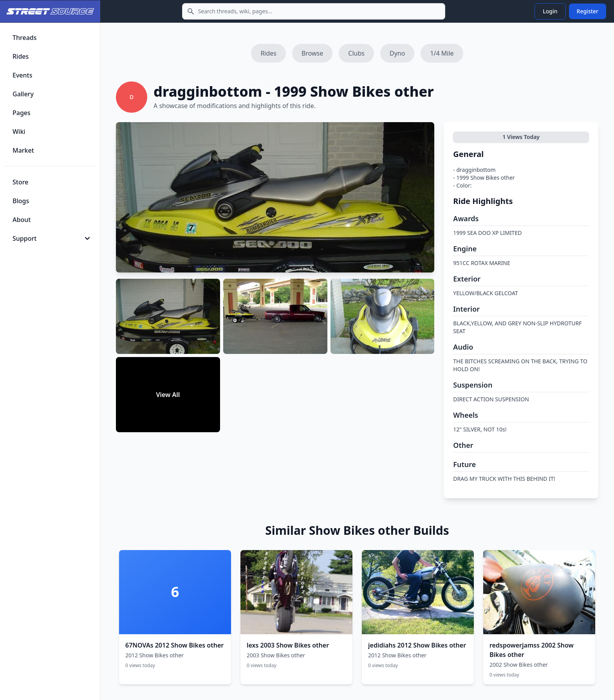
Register (588, 11)
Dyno (397, 53)
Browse (312, 53)
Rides (268, 53)
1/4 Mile (442, 53)
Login (550, 11)
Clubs (356, 53)
